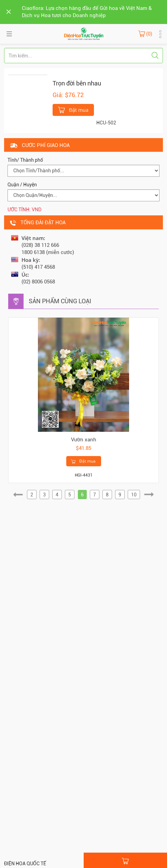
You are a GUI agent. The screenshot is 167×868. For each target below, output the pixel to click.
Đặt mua (73, 109)
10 (134, 495)
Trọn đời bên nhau (77, 83)
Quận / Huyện (22, 185)
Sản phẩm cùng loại (60, 301)
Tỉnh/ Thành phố (25, 160)
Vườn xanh (84, 440)
